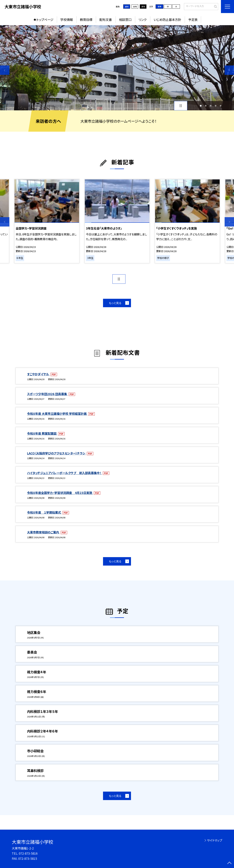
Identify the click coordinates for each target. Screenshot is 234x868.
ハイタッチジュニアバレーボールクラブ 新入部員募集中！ (64, 473)
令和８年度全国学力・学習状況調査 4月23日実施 (60, 493)
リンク (143, 20)
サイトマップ (215, 840)
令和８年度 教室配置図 (42, 433)
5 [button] (220, 106)
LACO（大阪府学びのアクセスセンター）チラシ (56, 453)
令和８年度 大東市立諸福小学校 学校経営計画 (57, 414)
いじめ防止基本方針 (167, 20)
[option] (117, 68)
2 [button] (206, 106)
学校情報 (67, 20)
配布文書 (106, 20)
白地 (135, 7)
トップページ (45, 20)
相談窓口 (125, 20)
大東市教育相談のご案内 (43, 532)
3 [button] (211, 106)
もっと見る (115, 303)
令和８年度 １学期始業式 (44, 512)
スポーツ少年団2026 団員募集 (47, 394)
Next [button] (229, 70)
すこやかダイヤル (38, 374)
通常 (127, 7)
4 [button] (216, 106)
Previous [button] (5, 70)
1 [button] (201, 106)
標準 (159, 7)
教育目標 (86, 20)
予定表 (193, 20)
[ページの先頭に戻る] (229, 863)
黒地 (143, 7)
